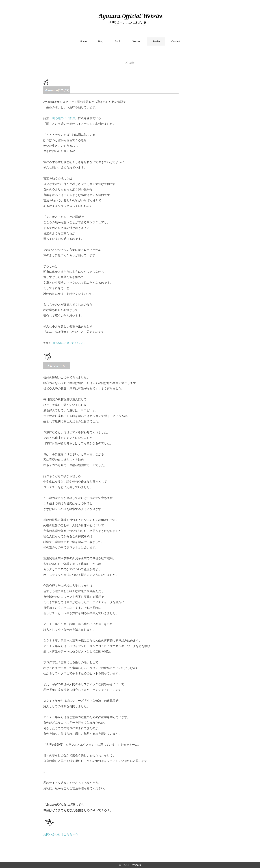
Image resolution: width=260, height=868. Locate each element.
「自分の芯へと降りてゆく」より (68, 343)
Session (137, 41)
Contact (176, 41)
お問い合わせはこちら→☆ (61, 834)
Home (83, 41)
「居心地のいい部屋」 (64, 118)
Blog (101, 41)
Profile (156, 41)
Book (118, 41)
